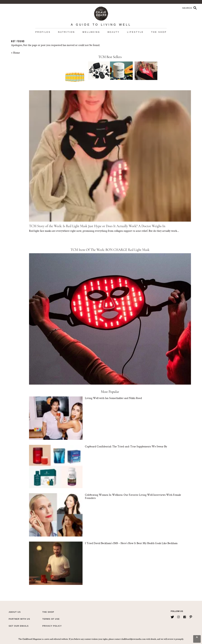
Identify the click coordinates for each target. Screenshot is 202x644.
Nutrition (67, 32)
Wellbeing (91, 32)
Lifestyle (135, 32)
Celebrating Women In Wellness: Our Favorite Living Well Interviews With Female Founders (133, 496)
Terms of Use (51, 619)
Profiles (43, 32)
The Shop (159, 32)
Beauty (114, 32)
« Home (15, 53)
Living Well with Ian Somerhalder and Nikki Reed (113, 398)
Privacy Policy (52, 626)
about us (15, 612)
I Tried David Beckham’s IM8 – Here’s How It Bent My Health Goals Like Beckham (131, 543)
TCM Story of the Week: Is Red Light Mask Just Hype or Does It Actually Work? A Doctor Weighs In (97, 226)
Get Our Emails (19, 626)
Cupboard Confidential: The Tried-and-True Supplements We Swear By (126, 446)
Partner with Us (19, 619)
